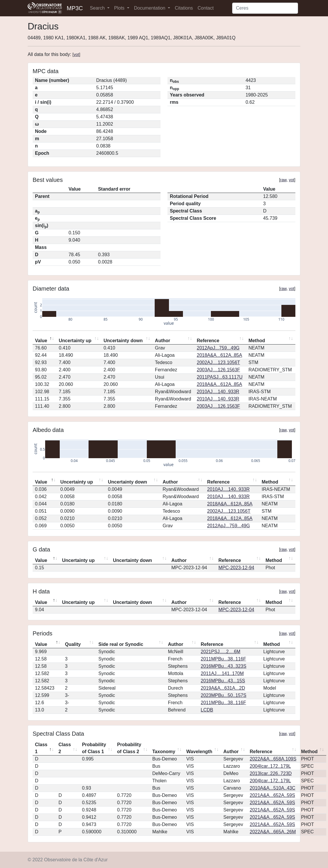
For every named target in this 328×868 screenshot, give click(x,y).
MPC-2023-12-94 (236, 568)
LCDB (207, 710)
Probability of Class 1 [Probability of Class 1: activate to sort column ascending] (94, 748)
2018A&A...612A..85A (220, 355)
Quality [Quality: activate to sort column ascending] (73, 644)
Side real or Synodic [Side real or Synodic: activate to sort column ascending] (121, 644)
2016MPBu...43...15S (223, 681)
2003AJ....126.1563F (219, 370)
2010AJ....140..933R (218, 392)
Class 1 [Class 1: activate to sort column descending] (41, 748)
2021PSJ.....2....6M (221, 652)
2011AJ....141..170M (222, 673)
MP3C (75, 8)
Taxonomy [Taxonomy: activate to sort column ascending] (164, 752)
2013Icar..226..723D (271, 773)
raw (283, 180)
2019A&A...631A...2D (223, 688)
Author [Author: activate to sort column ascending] (163, 341)
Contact (206, 8)
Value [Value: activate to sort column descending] (41, 341)
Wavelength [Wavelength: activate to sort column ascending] (199, 752)
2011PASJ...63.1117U (220, 377)
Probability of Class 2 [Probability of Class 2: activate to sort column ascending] (129, 748)
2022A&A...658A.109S (273, 759)
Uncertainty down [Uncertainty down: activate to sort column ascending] (123, 341)
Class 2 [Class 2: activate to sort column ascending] (65, 748)
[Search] (265, 8)
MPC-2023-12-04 (236, 610)
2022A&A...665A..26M (273, 832)
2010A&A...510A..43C (273, 788)
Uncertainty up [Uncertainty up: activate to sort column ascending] (75, 341)
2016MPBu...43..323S (224, 666)
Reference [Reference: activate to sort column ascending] (208, 341)
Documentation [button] (150, 8)
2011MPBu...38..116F (223, 659)
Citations (184, 8)
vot (76, 55)
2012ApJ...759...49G (218, 348)
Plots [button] (120, 8)
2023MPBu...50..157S (224, 695)
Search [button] (98, 8)
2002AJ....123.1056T (219, 362)
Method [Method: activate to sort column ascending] (257, 341)
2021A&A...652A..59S (272, 795)
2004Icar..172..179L (270, 766)
